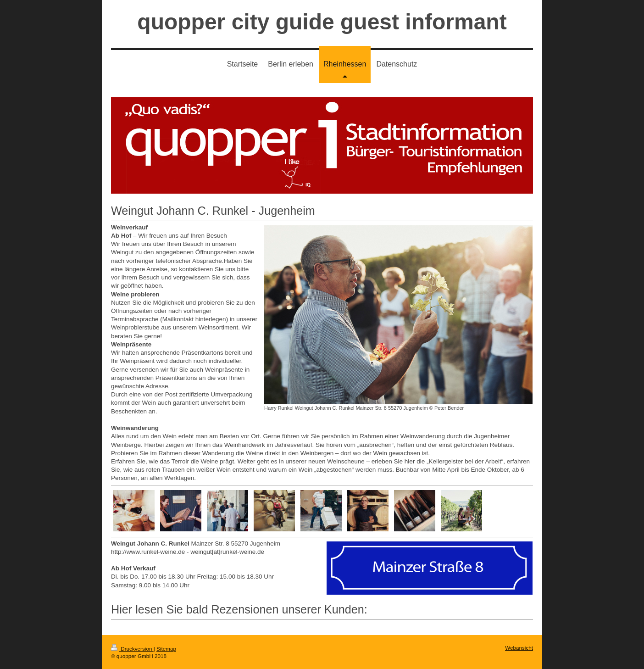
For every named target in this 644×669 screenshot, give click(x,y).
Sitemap (166, 649)
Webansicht (519, 648)
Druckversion (132, 649)
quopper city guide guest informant (322, 22)
